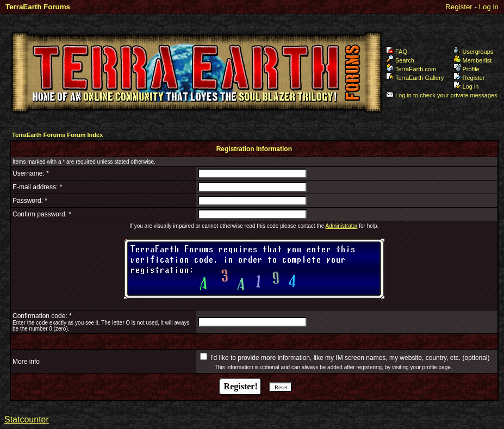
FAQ (397, 52)
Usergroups (474, 52)
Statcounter (27, 419)
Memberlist (473, 60)
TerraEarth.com (411, 69)
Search (400, 60)
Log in (489, 7)
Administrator (342, 226)
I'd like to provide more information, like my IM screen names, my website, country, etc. (335, 358)
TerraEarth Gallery (415, 78)
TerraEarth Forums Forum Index (57, 135)
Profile (466, 69)
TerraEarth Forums (38, 7)
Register (459, 7)
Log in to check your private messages (442, 95)
